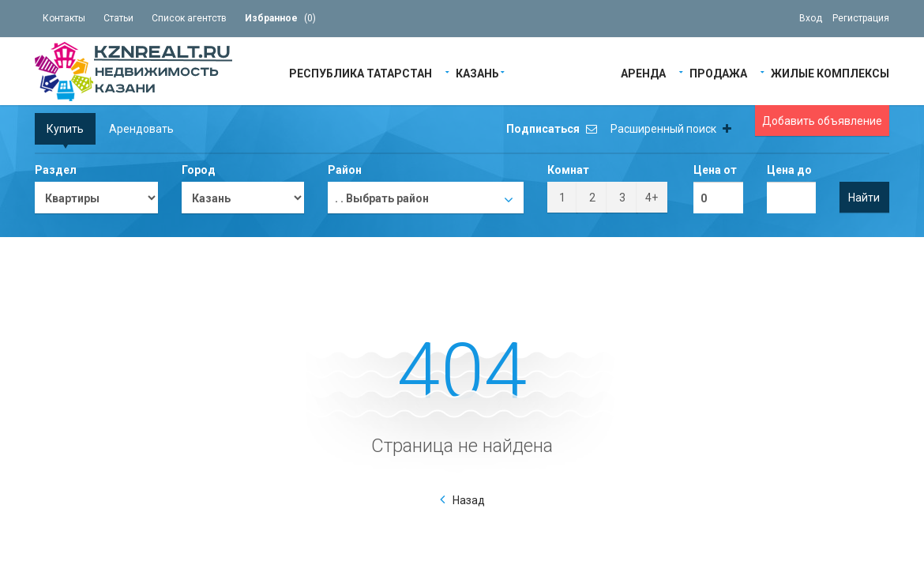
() (280, 18)
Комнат (568, 170)
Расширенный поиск (671, 129)
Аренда (643, 72)
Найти (864, 198)
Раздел (56, 170)
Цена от (715, 170)
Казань (477, 72)
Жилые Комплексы (830, 72)
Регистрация (861, 18)
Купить (65, 129)
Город (199, 170)
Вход (811, 18)
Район (345, 170)
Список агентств (189, 18)
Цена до (789, 170)
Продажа (718, 72)
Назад (469, 500)
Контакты (64, 18)
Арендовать (141, 129)
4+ (652, 198)
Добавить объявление (822, 121)
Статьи (118, 18)
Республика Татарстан (361, 72)
